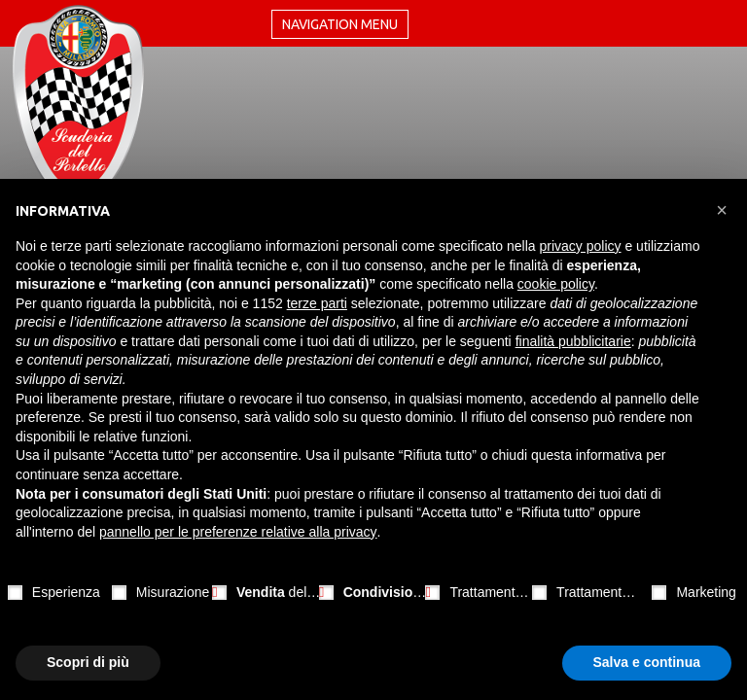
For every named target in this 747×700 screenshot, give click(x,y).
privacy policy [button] (581, 246)
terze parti (317, 303)
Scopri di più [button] (88, 662)
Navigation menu (340, 24)
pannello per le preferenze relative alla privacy (238, 532)
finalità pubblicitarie (573, 341)
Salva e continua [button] (647, 662)
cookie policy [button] (556, 284)
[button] (722, 210)
